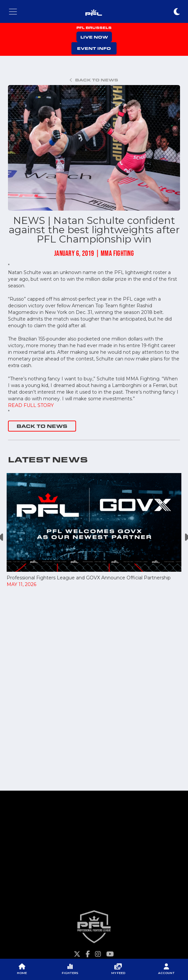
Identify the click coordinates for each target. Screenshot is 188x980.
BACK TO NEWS (42, 426)
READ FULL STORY (31, 405)
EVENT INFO (94, 48)
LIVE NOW (94, 37)
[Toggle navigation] (13, 12)
